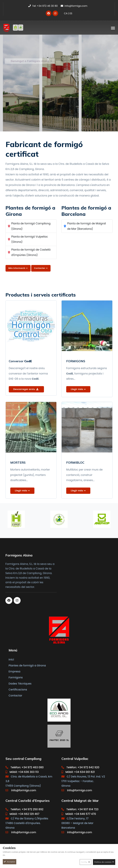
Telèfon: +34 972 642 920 (80, 767)
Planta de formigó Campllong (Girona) (31, 226)
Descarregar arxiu (26, 389)
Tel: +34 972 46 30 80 (43, 6)
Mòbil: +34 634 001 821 (78, 772)
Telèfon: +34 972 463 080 (25, 767)
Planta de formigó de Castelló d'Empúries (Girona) (31, 252)
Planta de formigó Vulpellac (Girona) (30, 239)
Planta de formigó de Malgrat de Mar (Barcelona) (87, 226)
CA (66, 13)
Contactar (15, 696)
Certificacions (18, 690)
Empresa (15, 671)
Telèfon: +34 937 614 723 (80, 809)
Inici (11, 660)
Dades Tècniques (20, 684)
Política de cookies (103, 862)
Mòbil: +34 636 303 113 (22, 772)
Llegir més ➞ (78, 389)
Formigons (16, 677)
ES (71, 13)
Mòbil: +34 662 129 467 (22, 814)
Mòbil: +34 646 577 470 (79, 814)
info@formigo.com (74, 6)
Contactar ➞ (41, 268)
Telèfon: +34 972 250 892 (24, 809)
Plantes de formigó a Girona (27, 666)
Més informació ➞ (18, 268)
